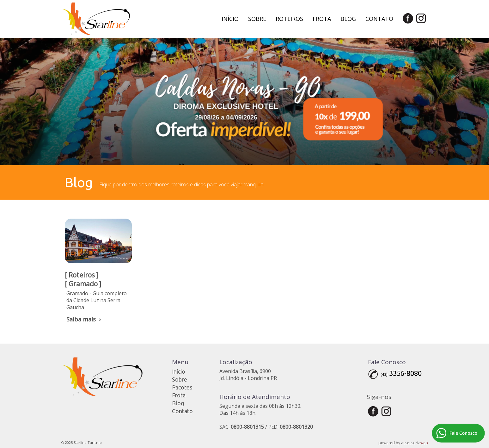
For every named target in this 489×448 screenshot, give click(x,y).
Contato (379, 19)
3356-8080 (405, 373)
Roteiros (289, 19)
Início (230, 19)
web (424, 443)
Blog (348, 19)
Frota (322, 19)
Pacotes (182, 387)
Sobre (257, 19)
